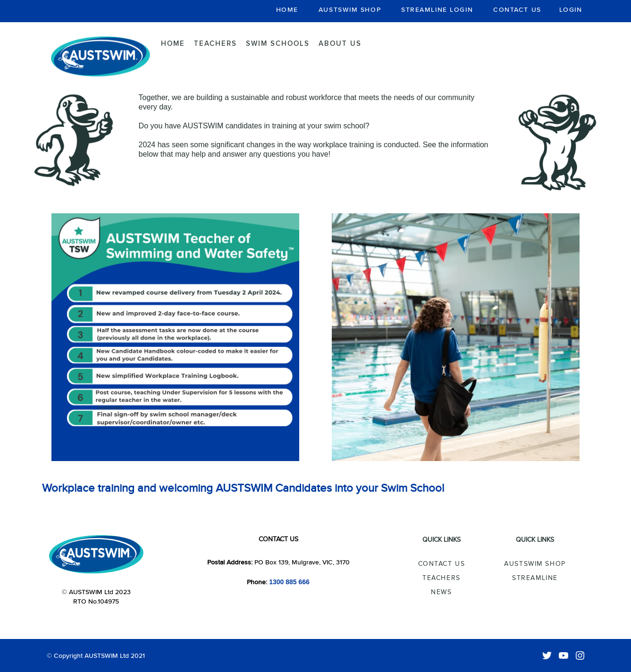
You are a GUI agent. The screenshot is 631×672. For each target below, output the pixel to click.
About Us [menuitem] (340, 43)
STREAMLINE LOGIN (437, 9)
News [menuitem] (441, 592)
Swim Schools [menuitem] (278, 43)
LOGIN (571, 9)
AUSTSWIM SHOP (350, 9)
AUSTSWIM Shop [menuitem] (535, 564)
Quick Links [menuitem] (442, 540)
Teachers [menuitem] (215, 43)
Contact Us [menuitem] (442, 564)
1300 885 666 (289, 582)
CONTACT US (517, 9)
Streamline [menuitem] (535, 578)
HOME (287, 9)
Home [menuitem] (173, 43)
